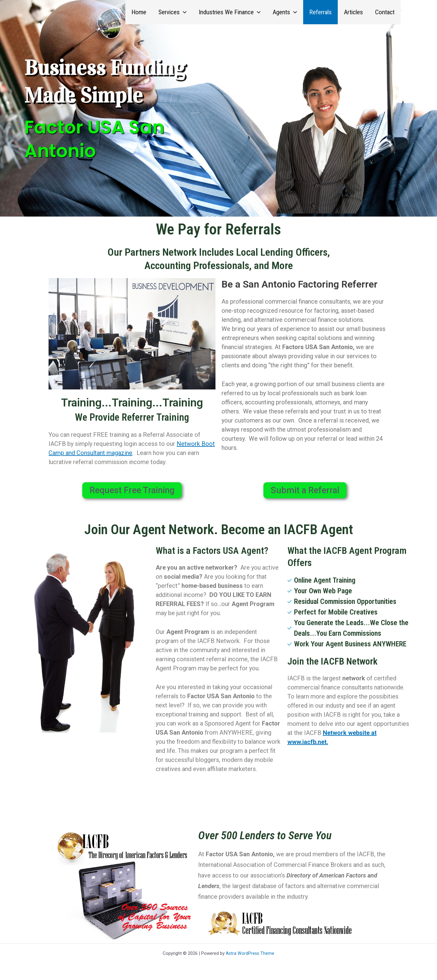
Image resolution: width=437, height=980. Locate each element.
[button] (180, 12)
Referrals (319, 12)
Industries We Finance (227, 12)
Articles (352, 12)
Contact (384, 12)
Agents (283, 12)
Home (135, 12)
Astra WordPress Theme (250, 953)
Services (169, 12)
